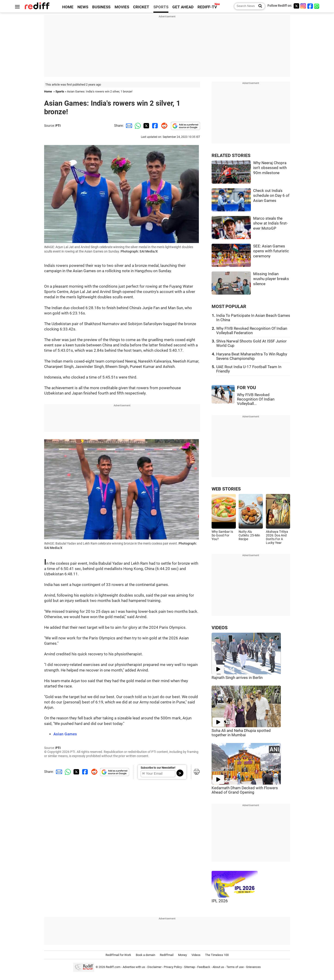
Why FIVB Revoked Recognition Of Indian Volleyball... (256, 399)
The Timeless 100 (217, 955)
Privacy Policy (173, 967)
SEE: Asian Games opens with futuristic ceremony (271, 251)
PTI (58, 126)
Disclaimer (154, 967)
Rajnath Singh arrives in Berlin (237, 678)
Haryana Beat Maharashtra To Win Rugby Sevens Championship (252, 356)
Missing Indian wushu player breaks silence (271, 279)
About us (218, 967)
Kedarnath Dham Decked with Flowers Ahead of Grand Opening (245, 790)
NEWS (83, 7)
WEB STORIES (226, 489)
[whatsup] (317, 6)
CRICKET (141, 7)
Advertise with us (134, 967)
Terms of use (235, 967)
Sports (60, 91)
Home (48, 91)
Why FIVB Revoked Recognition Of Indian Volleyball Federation (252, 331)
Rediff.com (113, 967)
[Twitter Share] (146, 126)
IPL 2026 (220, 901)
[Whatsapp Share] (137, 126)
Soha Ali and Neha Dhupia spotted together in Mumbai (241, 733)
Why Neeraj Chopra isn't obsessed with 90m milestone (270, 168)
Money (182, 955)
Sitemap (190, 967)
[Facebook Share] (155, 126)
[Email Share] (128, 126)
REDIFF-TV (207, 7)
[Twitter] (296, 6)
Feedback (204, 967)
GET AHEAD (183, 7)
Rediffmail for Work (118, 955)
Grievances (253, 967)
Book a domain (146, 955)
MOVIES (122, 7)
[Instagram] (303, 6)
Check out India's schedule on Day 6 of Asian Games (271, 196)
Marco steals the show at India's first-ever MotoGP (270, 223)
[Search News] (259, 6)
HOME (68, 7)
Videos (196, 955)
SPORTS (161, 7)
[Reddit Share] (163, 126)
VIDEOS (220, 628)
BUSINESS (101, 7)
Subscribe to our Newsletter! (158, 768)
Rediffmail (167, 955)
